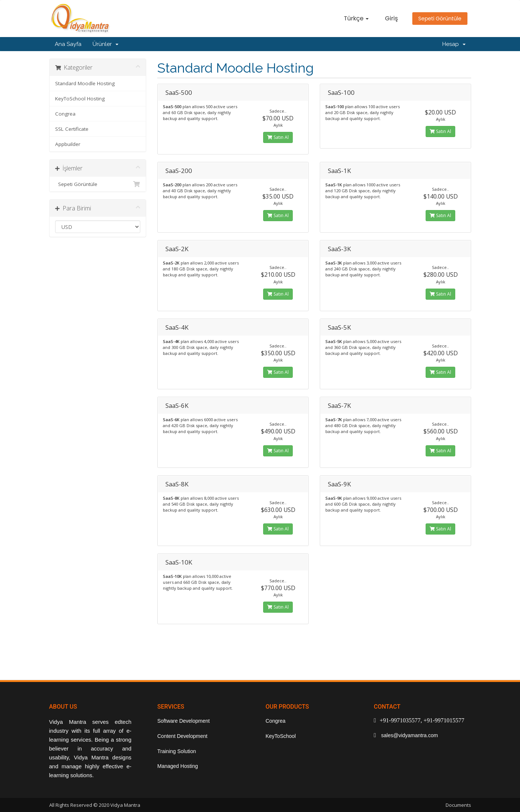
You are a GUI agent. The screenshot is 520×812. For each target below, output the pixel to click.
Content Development (182, 736)
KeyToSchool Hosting (80, 99)
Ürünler (105, 44)
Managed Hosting (178, 766)
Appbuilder (68, 144)
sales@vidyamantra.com (409, 735)
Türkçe (356, 18)
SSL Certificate (72, 129)
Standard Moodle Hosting (85, 83)
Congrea (65, 114)
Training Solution (177, 751)
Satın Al (278, 137)
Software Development (184, 721)
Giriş (391, 18)
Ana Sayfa (68, 44)
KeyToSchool (281, 736)
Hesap (454, 44)
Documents (458, 805)
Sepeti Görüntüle (440, 19)
